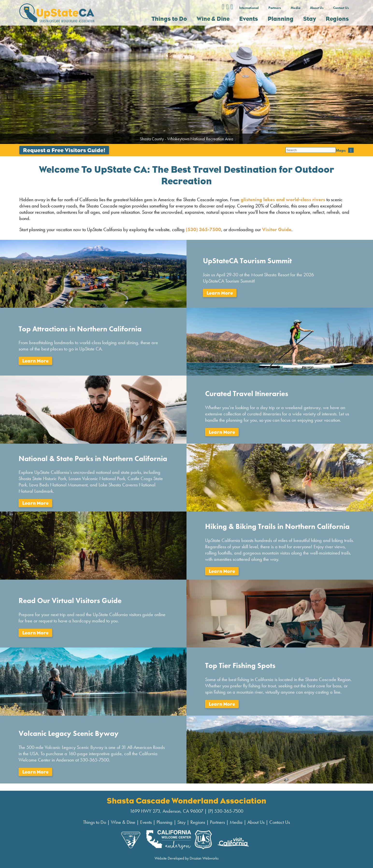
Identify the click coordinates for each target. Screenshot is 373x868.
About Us (317, 8)
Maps (291, 150)
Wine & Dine (123, 822)
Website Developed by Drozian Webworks (187, 858)
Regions (198, 822)
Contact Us (341, 8)
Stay (181, 822)
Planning (165, 822)
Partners (275, 8)
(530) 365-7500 (203, 229)
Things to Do (95, 822)
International (249, 8)
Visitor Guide (277, 229)
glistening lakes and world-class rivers (282, 199)
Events (146, 822)
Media (295, 8)
